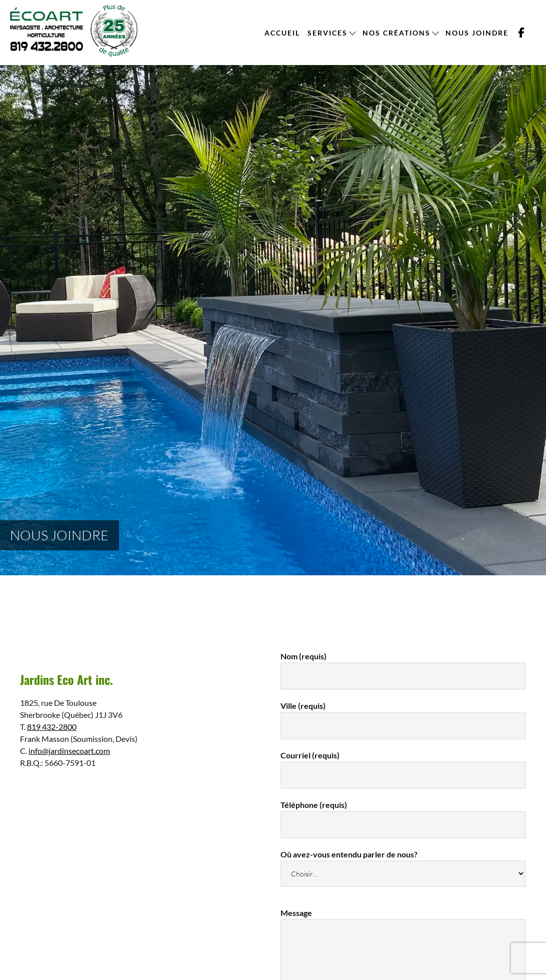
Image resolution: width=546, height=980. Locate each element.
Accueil (282, 33)
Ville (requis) (403, 715)
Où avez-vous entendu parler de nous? (403, 864)
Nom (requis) (403, 666)
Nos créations (396, 33)
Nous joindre (477, 33)
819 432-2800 (52, 727)
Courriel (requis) (403, 765)
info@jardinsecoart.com (69, 751)
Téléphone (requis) (403, 814)
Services (327, 33)
